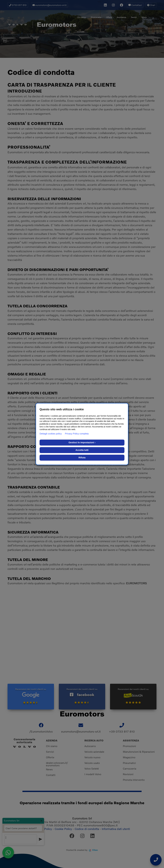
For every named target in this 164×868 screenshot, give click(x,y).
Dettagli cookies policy (51, 434)
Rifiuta (82, 458)
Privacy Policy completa (77, 434)
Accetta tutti (82, 450)
